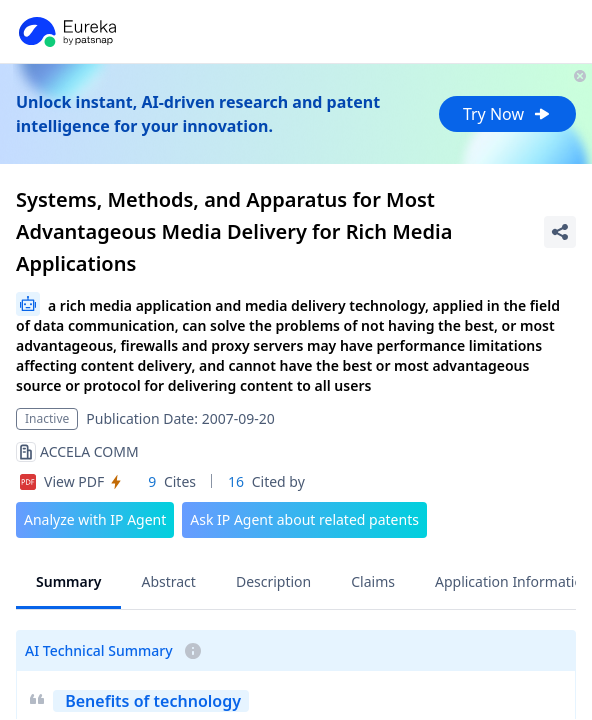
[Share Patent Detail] (560, 232)
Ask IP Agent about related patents (304, 519)
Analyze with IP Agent (95, 519)
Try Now (507, 114)
